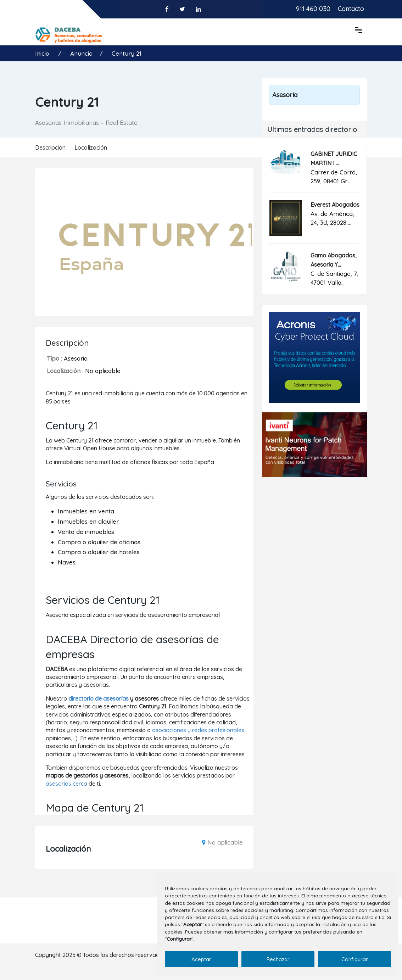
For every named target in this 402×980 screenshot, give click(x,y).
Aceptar (201, 959)
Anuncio (81, 53)
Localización (91, 147)
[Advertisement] (314, 534)
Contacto (351, 9)
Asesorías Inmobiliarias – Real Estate (86, 122)
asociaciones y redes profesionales (198, 730)
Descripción (50, 147)
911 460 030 (313, 9)
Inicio (43, 53)
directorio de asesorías (99, 698)
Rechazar (278, 959)
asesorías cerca (66, 784)
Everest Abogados (335, 205)
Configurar (355, 959)
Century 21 (127, 53)
